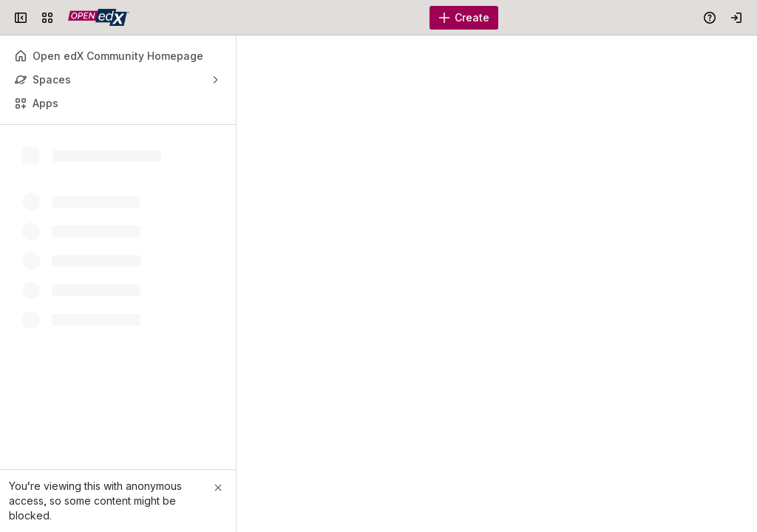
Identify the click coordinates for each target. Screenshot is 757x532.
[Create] (464, 18)
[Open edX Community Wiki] (99, 18)
